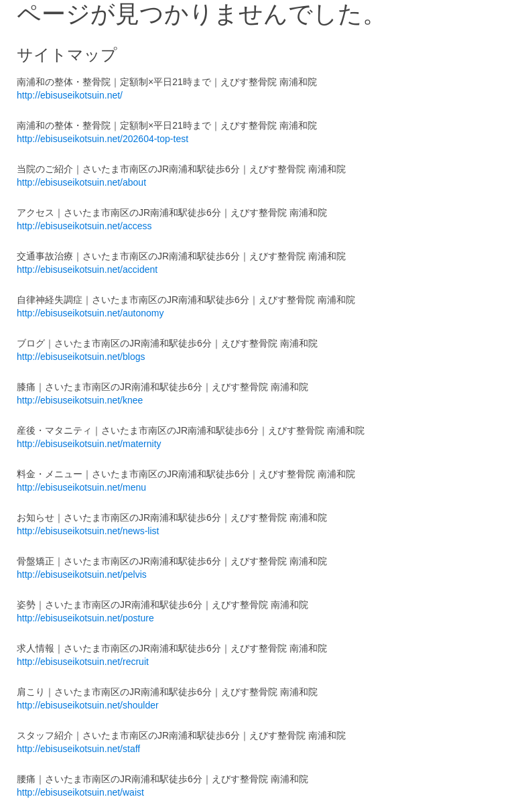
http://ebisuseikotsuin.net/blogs (81, 357)
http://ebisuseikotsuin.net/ (70, 95)
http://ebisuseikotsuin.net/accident (87, 269)
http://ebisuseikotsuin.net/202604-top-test (103, 139)
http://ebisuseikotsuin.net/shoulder (88, 705)
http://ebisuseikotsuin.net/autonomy (90, 313)
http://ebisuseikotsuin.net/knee (80, 400)
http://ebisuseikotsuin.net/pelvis (82, 574)
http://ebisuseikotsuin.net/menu (81, 487)
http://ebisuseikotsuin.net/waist (80, 792)
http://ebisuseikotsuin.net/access (84, 226)
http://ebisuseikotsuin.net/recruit (83, 662)
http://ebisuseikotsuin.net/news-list (88, 531)
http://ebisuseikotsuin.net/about (81, 182)
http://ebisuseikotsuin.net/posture (85, 618)
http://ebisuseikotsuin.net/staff (78, 749)
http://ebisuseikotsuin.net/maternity (89, 444)
